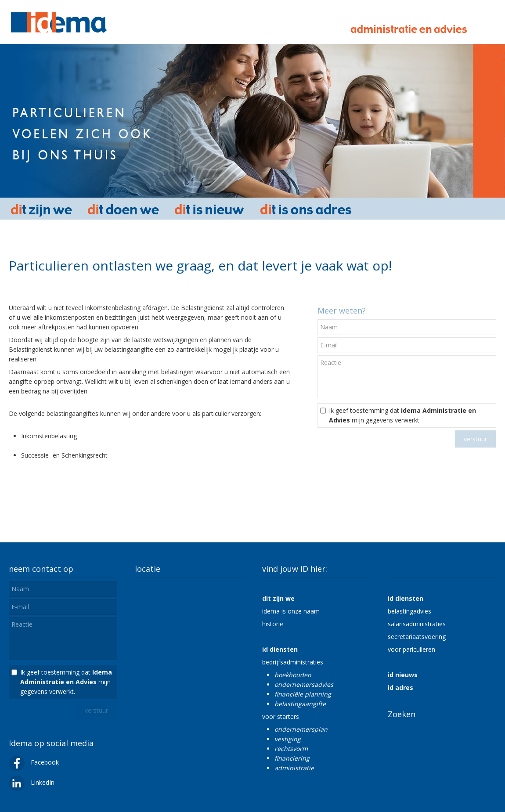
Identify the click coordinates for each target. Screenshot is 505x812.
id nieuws (403, 675)
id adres (400, 687)
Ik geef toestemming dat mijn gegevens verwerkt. (402, 415)
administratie (294, 768)
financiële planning (303, 694)
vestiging (288, 739)
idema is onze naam (291, 611)
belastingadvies (409, 611)
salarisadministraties (417, 624)
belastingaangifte (300, 704)
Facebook (34, 762)
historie (273, 624)
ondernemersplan (301, 729)
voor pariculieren (411, 649)
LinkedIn (32, 782)
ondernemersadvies (304, 684)
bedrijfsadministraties (293, 662)
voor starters (281, 716)
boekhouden (293, 675)
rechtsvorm (291, 749)
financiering (292, 758)
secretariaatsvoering (417, 637)
